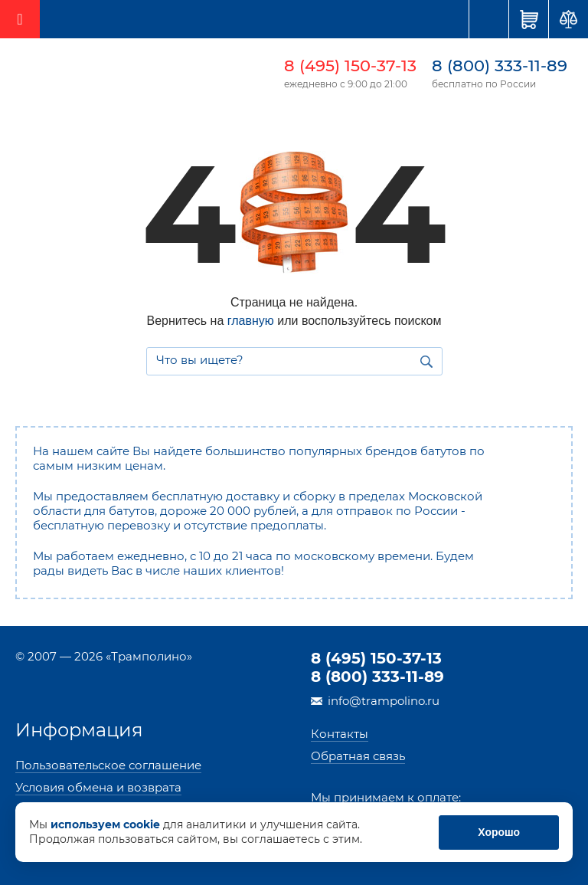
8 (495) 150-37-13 (350, 66)
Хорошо (500, 832)
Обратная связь (358, 756)
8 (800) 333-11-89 (500, 66)
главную (251, 321)
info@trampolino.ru (384, 701)
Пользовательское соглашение (108, 765)
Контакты (340, 734)
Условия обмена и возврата (98, 787)
